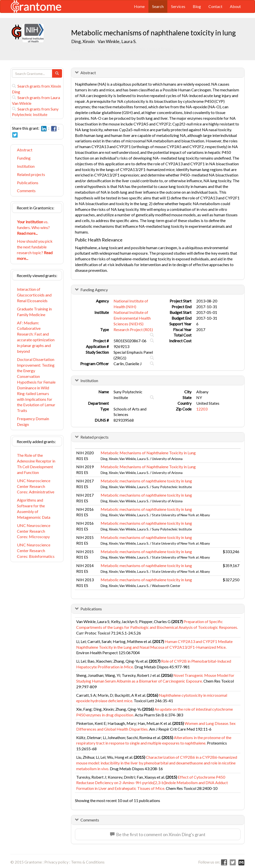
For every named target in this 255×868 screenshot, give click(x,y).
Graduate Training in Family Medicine (34, 312)
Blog (197, 6)
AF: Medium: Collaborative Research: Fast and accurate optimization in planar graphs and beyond (36, 337)
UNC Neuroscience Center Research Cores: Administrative (36, 486)
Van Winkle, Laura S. (117, 41)
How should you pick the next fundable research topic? (35, 250)
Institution (26, 166)
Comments (26, 191)
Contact (215, 6)
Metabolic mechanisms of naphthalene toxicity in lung (146, 481)
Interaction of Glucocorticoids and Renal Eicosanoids (34, 295)
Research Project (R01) (133, 329)
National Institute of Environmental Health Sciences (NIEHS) (132, 318)
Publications (28, 183)
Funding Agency (94, 290)
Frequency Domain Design (33, 421)
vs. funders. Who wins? (33, 227)
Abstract (25, 150)
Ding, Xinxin (83, 41)
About (235, 6)
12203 (202, 409)
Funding (24, 158)
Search (158, 6)
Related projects (31, 174)
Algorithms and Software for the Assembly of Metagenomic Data (34, 509)
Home (139, 6)
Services (178, 6)
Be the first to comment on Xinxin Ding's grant (158, 834)
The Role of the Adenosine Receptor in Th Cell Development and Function (36, 464)
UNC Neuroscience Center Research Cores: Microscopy (34, 531)
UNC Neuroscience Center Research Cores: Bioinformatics (36, 550)
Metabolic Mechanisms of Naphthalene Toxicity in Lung (148, 453)
